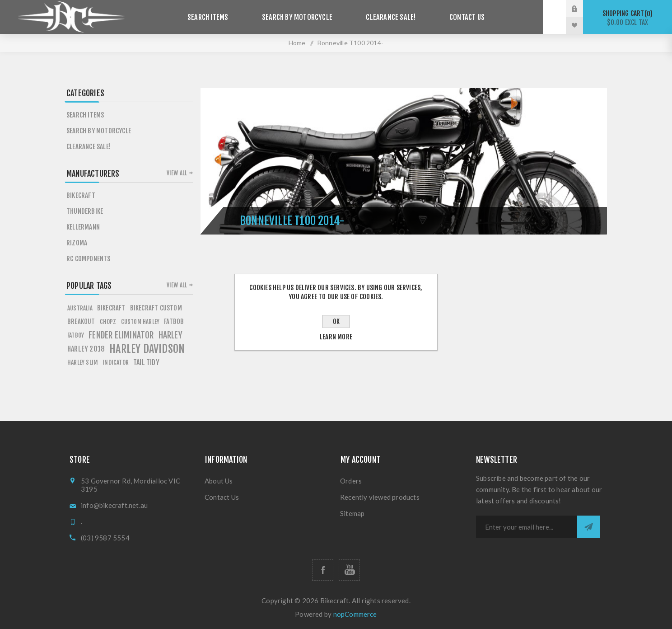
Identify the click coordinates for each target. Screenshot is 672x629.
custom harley (140, 322)
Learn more (336, 337)
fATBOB (174, 322)
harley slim (83, 362)
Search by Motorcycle (301, 17)
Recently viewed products (380, 497)
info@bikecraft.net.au (114, 505)
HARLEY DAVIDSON (147, 349)
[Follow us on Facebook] (323, 570)
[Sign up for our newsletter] (527, 527)
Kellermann (83, 227)
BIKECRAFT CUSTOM (156, 308)
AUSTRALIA (80, 308)
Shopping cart (628, 18)
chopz (108, 322)
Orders (351, 481)
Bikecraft (81, 195)
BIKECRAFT (111, 308)
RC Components (89, 259)
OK (336, 322)
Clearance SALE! (388, 17)
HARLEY (170, 335)
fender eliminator (121, 335)
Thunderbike (85, 211)
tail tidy (146, 362)
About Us (219, 481)
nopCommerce (355, 614)
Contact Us (456, 17)
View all (177, 173)
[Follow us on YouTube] (349, 570)
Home (297, 43)
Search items (219, 17)
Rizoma (77, 243)
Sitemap (352, 513)
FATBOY (76, 335)
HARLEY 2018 (86, 349)
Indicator (116, 362)
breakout (81, 322)
